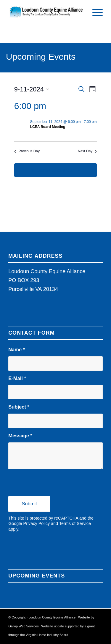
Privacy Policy (37, 523)
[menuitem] (95, 12)
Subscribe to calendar (52, 170)
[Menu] (95, 12)
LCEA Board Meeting (48, 127)
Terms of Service (75, 523)
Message (20, 436)
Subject (19, 407)
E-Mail (17, 378)
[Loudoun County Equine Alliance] (46, 12)
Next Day (87, 151)
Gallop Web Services (24, 626)
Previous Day (27, 151)
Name (17, 350)
